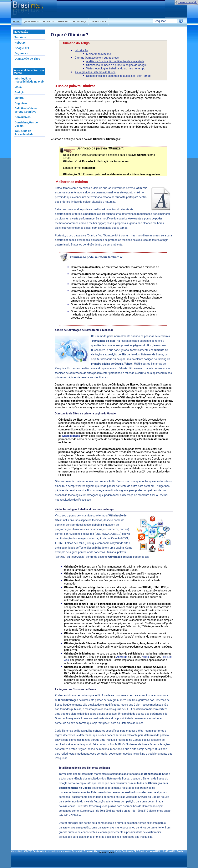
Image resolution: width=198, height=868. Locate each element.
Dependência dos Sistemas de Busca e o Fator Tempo (118, 76)
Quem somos (31, 22)
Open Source (99, 22)
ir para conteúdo (188, 2)
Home (17, 22)
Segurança (80, 22)
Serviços (48, 22)
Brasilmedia (38, 851)
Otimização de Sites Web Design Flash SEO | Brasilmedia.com (34, 9)
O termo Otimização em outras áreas (97, 58)
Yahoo (145, 657)
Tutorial (63, 22)
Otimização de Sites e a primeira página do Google (116, 65)
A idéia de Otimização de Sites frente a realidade (115, 61)
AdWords (122, 657)
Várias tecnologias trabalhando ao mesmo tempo (116, 68)
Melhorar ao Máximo (99, 54)
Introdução (81, 50)
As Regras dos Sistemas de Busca (95, 72)
